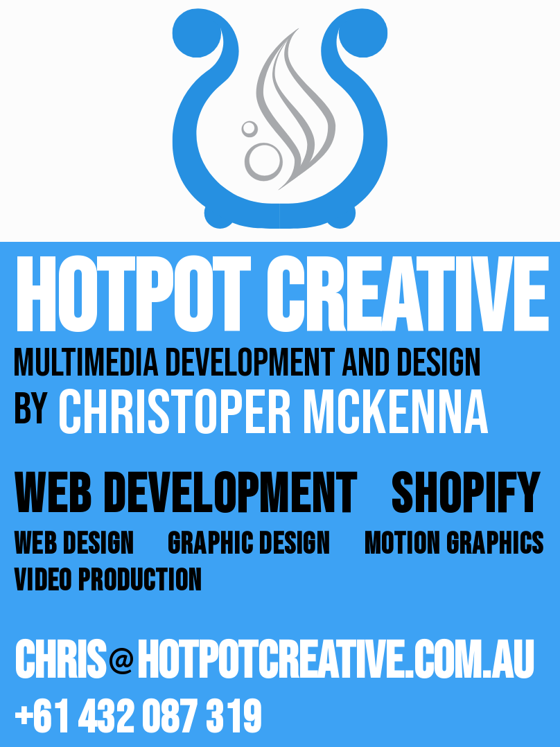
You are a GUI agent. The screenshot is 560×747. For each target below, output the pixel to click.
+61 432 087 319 (138, 719)
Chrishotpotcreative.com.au (274, 665)
